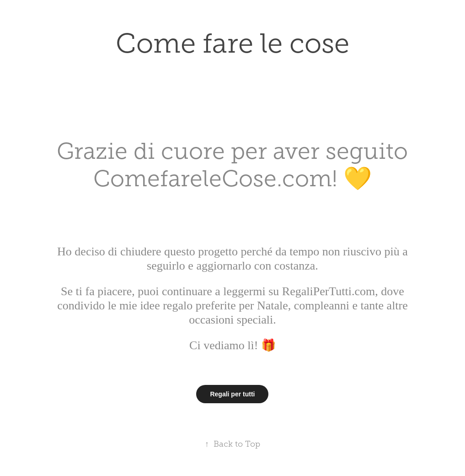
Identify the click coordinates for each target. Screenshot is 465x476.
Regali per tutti (232, 394)
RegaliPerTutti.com (327, 291)
